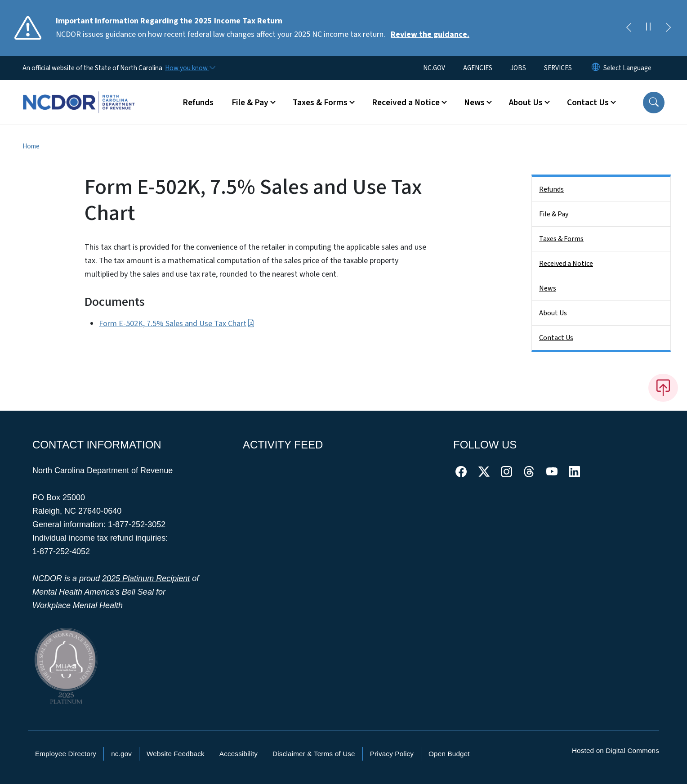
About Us (553, 313)
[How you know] (190, 68)
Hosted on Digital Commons (616, 750)
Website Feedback (176, 754)
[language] (627, 68)
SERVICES (558, 68)
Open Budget (449, 754)
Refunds (198, 103)
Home (31, 146)
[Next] (668, 28)
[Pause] (648, 28)
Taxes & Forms (561, 239)
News (548, 288)
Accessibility (239, 754)
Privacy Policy (392, 754)
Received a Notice (566, 264)
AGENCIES (478, 68)
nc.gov (121, 754)
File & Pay (554, 214)
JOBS (518, 68)
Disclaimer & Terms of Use (314, 754)
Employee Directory (66, 754)
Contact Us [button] (588, 103)
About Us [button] (526, 103)
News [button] (474, 103)
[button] (654, 103)
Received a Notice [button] (406, 103)
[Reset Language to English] (596, 68)
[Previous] (629, 28)
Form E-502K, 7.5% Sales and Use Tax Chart (177, 324)
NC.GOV (434, 68)
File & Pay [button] (250, 103)
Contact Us (556, 338)
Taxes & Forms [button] (320, 103)
